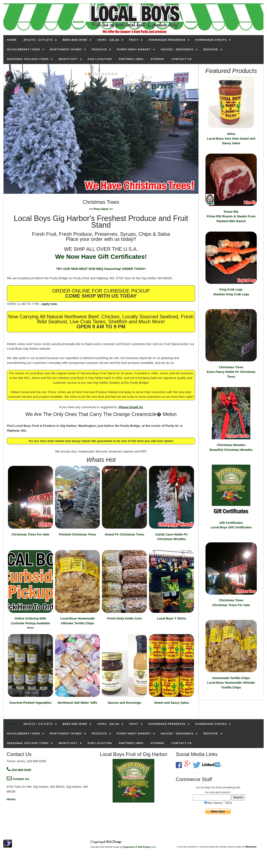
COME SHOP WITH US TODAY (101, 296)
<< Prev (95, 209)
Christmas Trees (231, 372)
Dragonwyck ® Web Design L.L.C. (140, 847)
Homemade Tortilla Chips (231, 683)
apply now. (49, 304)
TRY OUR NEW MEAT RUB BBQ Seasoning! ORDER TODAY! (101, 269)
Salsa (231, 138)
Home (11, 799)
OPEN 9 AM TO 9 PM (101, 327)
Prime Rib (231, 216)
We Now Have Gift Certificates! (101, 257)
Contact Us (18, 779)
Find (219, 787)
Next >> (107, 209)
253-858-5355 (19, 770)
